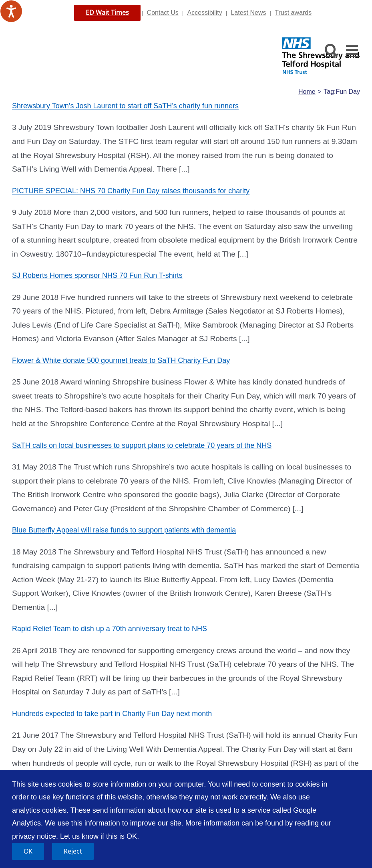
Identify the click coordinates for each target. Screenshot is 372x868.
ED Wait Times (107, 12)
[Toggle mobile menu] (353, 50)
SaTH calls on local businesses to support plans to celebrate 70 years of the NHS (142, 445)
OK (28, 851)
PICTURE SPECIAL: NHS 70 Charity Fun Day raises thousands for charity (131, 191)
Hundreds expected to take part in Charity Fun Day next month (112, 714)
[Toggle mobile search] (331, 50)
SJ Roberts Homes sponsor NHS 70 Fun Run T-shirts (97, 275)
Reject (73, 851)
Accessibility (205, 13)
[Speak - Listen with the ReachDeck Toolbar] (11, 11)
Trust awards (293, 13)
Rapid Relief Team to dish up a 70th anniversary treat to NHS (110, 629)
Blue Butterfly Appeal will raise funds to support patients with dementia (124, 530)
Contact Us (163, 13)
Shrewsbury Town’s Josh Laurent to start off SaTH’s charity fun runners (125, 106)
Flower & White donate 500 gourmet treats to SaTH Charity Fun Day (121, 360)
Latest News (248, 13)
